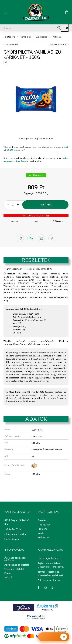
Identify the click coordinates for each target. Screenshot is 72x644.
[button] (20, 238)
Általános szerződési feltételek (15, 559)
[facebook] (6, 63)
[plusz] (18, 205)
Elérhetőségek (12, 539)
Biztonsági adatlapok (49, 558)
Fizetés (8, 574)
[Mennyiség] (13, 205)
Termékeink (25, 37)
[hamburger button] (5, 12)
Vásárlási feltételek (14, 569)
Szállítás (9, 578)
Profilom (42, 529)
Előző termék (12, 45)
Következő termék (58, 45)
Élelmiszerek (42, 37)
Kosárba (45, 205)
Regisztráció (44, 525)
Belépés (42, 521)
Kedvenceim (44, 538)
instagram (46, 588)
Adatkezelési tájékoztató (17, 565)
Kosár (41, 533)
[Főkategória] (9, 37)
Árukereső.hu (47, 610)
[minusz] (8, 205)
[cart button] (67, 12)
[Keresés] (36, 28)
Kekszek (57, 37)
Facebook (39, 588)
